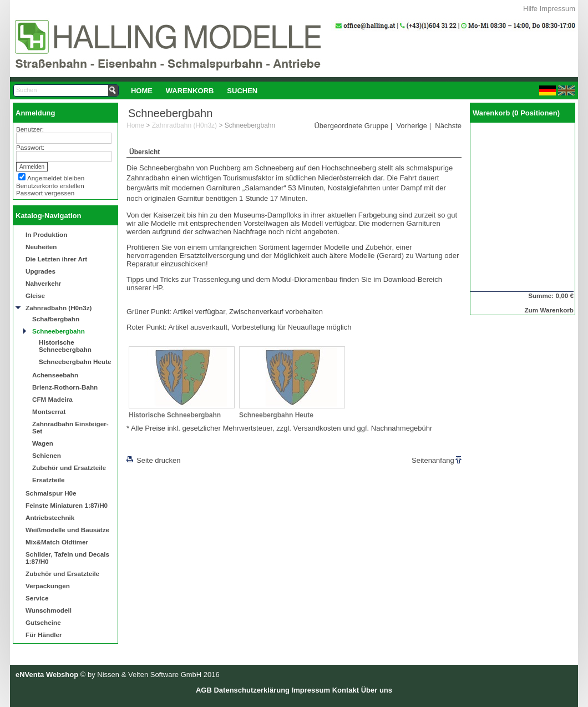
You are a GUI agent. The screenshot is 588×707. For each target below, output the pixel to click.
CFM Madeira (52, 399)
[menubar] (194, 90)
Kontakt (346, 690)
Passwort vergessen (45, 193)
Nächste (448, 126)
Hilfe (530, 9)
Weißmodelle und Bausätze (67, 530)
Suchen (242, 91)
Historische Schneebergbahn (65, 346)
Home (142, 91)
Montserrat (49, 411)
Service (37, 598)
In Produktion (46, 234)
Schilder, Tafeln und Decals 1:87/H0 (67, 558)
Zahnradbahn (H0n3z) (59, 308)
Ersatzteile (48, 480)
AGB (204, 690)
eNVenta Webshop (47, 675)
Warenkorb (190, 91)
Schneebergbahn (59, 331)
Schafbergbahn (56, 319)
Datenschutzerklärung (252, 690)
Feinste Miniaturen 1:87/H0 (67, 505)
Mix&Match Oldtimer (57, 542)
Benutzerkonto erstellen (50, 186)
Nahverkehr (43, 283)
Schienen (47, 455)
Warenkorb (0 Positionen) (516, 113)
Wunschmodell (49, 610)
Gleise (35, 296)
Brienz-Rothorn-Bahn (65, 387)
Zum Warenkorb (549, 310)
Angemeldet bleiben (56, 178)
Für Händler (44, 635)
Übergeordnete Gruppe (351, 126)
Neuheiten (41, 247)
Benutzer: (30, 129)
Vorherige (412, 126)
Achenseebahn (55, 375)
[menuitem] (142, 90)
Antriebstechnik (50, 517)
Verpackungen (48, 586)
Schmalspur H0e (51, 493)
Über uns (377, 690)
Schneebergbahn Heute (75, 362)
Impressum (557, 9)
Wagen (43, 443)
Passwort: (30, 147)
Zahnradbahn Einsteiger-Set (70, 427)
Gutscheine (43, 622)
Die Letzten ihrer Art (56, 259)
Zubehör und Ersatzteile (69, 468)
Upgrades (40, 271)
